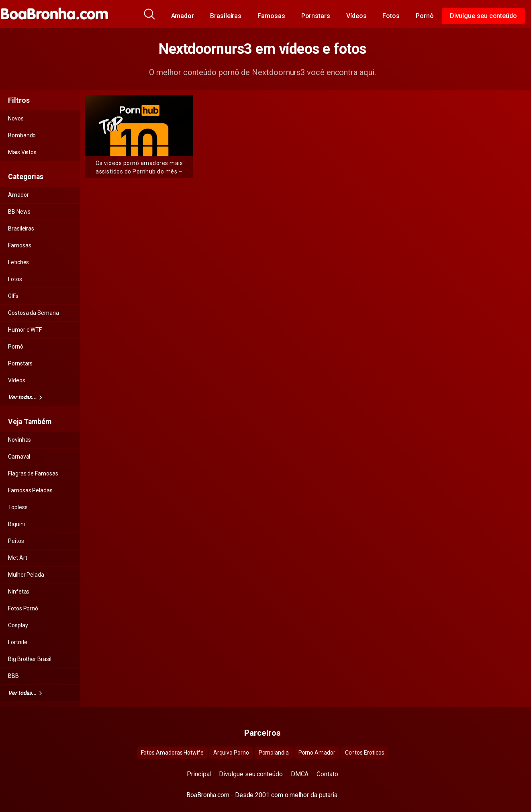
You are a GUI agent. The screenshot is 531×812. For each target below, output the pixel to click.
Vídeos (356, 16)
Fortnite (18, 642)
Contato (327, 774)
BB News (19, 212)
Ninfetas (19, 592)
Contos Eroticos (365, 753)
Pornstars (316, 16)
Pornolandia (274, 753)
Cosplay (18, 625)
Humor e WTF (25, 330)
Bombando (22, 135)
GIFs (13, 296)
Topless (18, 507)
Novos (16, 118)
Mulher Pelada (26, 575)
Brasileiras (226, 16)
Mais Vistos (22, 152)
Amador (183, 16)
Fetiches (18, 262)
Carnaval (19, 457)
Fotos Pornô (23, 608)
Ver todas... (25, 397)
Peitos (16, 541)
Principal (199, 774)
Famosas (271, 16)
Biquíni (16, 524)
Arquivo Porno (231, 753)
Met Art (17, 558)
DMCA (300, 774)
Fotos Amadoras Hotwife (172, 753)
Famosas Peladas (30, 490)
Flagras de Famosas (33, 473)
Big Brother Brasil (30, 659)
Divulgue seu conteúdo (483, 16)
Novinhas (19, 440)
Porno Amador (317, 753)
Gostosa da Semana (34, 313)
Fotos (391, 16)
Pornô (425, 16)
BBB (13, 676)
